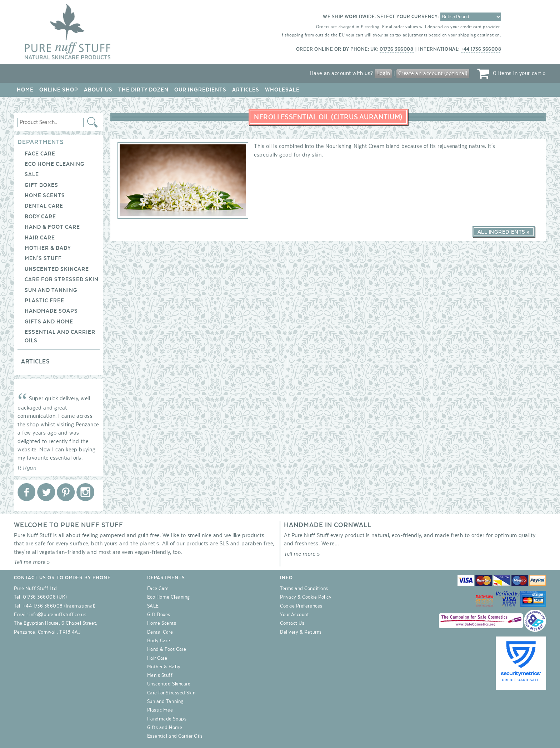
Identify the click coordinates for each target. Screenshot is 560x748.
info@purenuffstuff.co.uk (58, 615)
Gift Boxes (41, 185)
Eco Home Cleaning (55, 164)
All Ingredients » (504, 232)
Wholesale (282, 90)
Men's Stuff (43, 258)
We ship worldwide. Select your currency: (381, 17)
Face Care (40, 154)
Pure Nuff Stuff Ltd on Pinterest (66, 492)
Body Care (40, 217)
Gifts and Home (49, 322)
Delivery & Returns (301, 632)
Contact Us (292, 623)
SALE (32, 174)
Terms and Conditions (304, 589)
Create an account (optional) (433, 73)
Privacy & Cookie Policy (306, 597)
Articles (246, 90)
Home (25, 90)
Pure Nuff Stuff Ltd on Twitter (46, 492)
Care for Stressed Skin (62, 279)
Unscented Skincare (57, 269)
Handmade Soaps (51, 311)
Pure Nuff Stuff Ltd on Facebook (26, 492)
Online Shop (59, 90)
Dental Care (44, 206)
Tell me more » (32, 562)
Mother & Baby (48, 248)
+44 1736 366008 (481, 49)
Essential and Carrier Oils (175, 736)
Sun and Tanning (51, 290)
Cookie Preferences (301, 606)
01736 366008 (396, 49)
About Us (98, 90)
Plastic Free (44, 301)
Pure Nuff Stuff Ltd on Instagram (85, 492)
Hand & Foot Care (52, 227)
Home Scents (45, 195)
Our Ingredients (200, 90)
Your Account (294, 615)
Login (383, 73)
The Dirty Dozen (143, 90)
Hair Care (40, 238)
